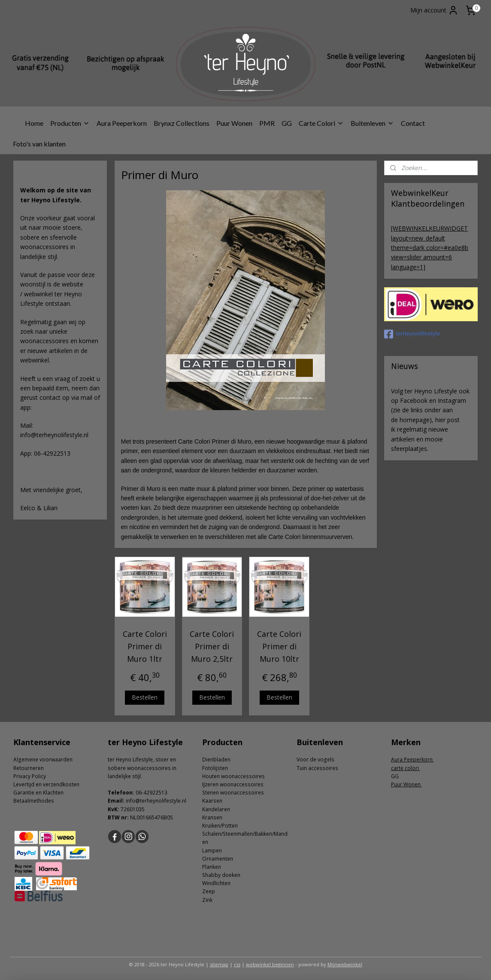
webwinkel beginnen (270, 964)
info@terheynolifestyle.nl (156, 801)
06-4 (141, 793)
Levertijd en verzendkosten (46, 784)
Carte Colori (321, 123)
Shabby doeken (221, 875)
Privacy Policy (30, 776)
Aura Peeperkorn (122, 123)
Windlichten (216, 883)
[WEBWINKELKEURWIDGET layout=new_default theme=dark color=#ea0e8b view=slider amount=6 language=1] (430, 248)
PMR (267, 123)
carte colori (406, 768)
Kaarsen (212, 801)
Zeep (209, 891)
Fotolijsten (215, 768)
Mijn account (434, 10)
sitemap (219, 964)
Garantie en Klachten (38, 793)
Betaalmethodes (34, 801)
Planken (212, 867)
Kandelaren (216, 809)
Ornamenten (218, 859)
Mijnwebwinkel (345, 964)
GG (287, 123)
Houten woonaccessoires (233, 776)
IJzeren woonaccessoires (233, 784)
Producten (70, 123)
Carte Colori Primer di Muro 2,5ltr (212, 646)
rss (237, 964)
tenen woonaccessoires (235, 793)
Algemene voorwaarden (43, 759)
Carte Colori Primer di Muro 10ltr (279, 646)
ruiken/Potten (221, 826)
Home (34, 123)
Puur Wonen (234, 123)
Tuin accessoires (317, 768)
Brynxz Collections (182, 123)
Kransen (212, 817)
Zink (207, 900)
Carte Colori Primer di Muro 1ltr (144, 646)
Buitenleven (372, 123)
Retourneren (29, 768)
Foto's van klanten (39, 144)
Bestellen (145, 697)
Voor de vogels (315, 759)
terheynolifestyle (412, 334)
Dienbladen (216, 759)
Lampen (212, 851)
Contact (413, 123)
